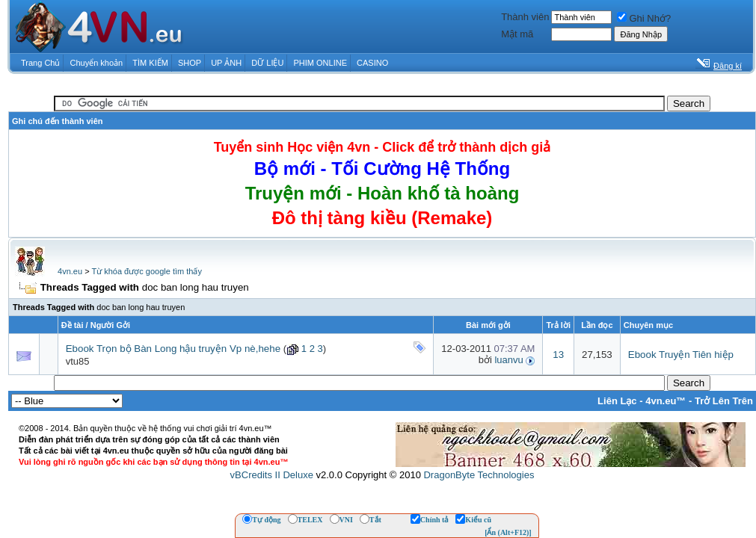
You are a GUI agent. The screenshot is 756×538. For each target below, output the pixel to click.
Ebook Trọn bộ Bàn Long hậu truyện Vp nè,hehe (173, 349)
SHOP (190, 63)
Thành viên (525, 17)
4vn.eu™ (666, 401)
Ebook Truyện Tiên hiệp (681, 355)
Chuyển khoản (97, 63)
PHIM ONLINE (320, 63)
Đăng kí (728, 66)
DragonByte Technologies (479, 475)
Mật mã (517, 34)
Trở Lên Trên (724, 401)
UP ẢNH (226, 63)
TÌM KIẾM (150, 63)
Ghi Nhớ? (644, 18)
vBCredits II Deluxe (272, 475)
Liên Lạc (617, 401)
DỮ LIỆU (267, 63)
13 (558, 355)
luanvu (508, 360)
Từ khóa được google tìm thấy (146, 271)
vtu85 (78, 361)
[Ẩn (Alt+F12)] (508, 532)
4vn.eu (70, 271)
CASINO (372, 63)
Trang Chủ (40, 63)
